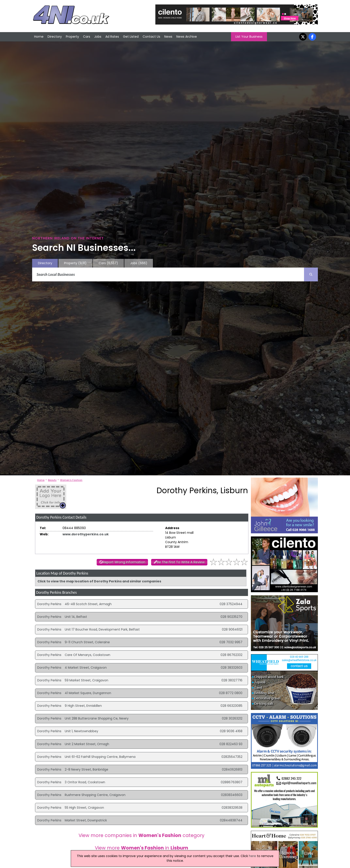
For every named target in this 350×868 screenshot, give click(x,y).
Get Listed (131, 37)
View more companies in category (142, 835)
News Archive (187, 37)
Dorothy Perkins (49, 604)
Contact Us (151, 37)
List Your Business (249, 37)
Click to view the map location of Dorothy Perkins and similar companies (99, 581)
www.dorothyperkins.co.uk (86, 534)
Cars (87, 37)
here (252, 856)
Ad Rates (112, 37)
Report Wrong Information (124, 562)
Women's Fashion (71, 480)
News (168, 37)
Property (72, 37)
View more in (142, 848)
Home (39, 37)
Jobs (98, 37)
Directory (55, 37)
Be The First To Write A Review (181, 562)
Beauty (52, 480)
